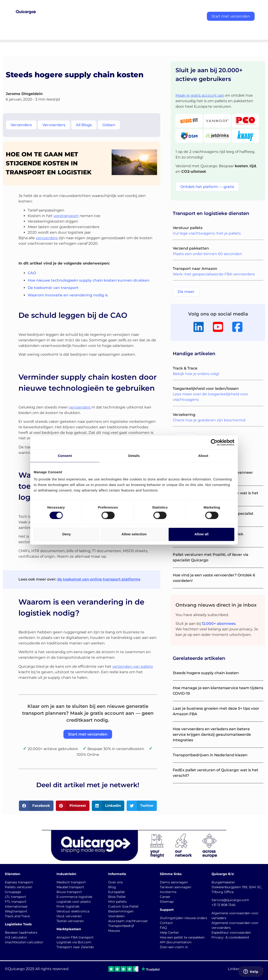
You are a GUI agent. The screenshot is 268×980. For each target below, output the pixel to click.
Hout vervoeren (69, 916)
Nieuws (114, 931)
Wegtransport (16, 911)
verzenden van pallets (133, 666)
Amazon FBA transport (75, 937)
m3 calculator (16, 937)
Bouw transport (69, 892)
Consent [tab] (65, 456)
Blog (112, 887)
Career (165, 897)
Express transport (19, 882)
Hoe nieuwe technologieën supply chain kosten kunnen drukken (89, 280)
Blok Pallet (117, 897)
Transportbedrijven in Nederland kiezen (210, 755)
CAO (32, 273)
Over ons (115, 882)
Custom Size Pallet (123, 906)
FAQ (163, 928)
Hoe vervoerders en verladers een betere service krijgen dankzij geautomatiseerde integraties (212, 734)
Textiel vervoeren (70, 921)
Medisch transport (71, 882)
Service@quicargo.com (230, 900)
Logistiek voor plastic (74, 902)
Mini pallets (117, 902)
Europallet (116, 892)
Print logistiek (68, 906)
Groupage (13, 892)
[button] (36, 806)
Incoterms (168, 892)
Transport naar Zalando (75, 947)
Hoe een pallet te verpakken (182, 937)
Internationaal (16, 906)
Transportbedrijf (121, 926)
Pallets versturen (18, 887)
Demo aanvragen (174, 882)
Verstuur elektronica (73, 911)
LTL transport (15, 897)
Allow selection (134, 534)
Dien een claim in (174, 947)
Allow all (201, 534)
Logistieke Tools (18, 924)
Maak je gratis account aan (200, 95)
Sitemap (167, 902)
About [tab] (203, 456)
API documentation (176, 942)
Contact (166, 923)
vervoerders (47, 238)
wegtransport (66, 216)
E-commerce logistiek (74, 897)
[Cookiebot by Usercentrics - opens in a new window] (214, 442)
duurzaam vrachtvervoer (128, 921)
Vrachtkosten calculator (24, 942)
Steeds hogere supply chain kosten (206, 673)
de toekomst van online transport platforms (99, 579)
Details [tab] (134, 456)
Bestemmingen (121, 911)
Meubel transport (70, 887)
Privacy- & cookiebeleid (230, 937)
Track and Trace (17, 916)
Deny (67, 534)
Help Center (169, 932)
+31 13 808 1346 (223, 905)
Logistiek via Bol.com (74, 942)
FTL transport (16, 902)
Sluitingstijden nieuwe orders (183, 918)
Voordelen (116, 916)
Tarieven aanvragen (176, 887)
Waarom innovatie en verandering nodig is (68, 295)
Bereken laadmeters (21, 932)
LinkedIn (236, 969)
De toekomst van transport (53, 288)
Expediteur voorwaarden (231, 932)
